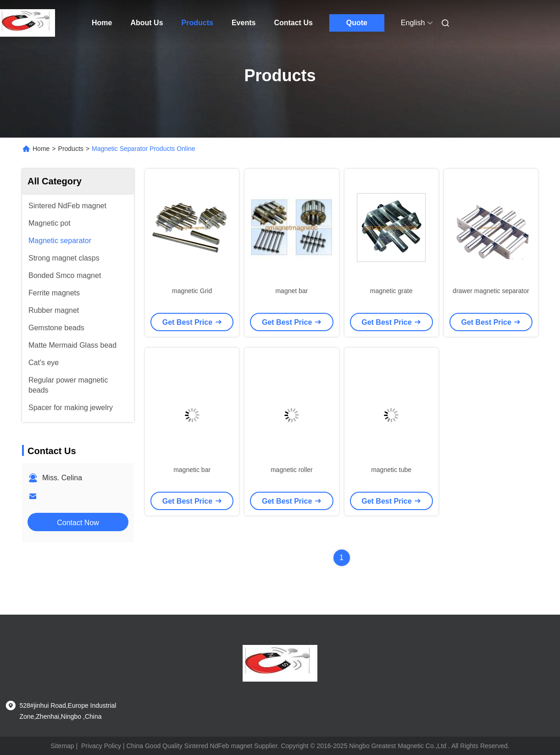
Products (197, 23)
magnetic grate (391, 291)
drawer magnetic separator (491, 291)
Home (102, 23)
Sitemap (62, 746)
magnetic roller (292, 470)
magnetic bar (192, 470)
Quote (357, 23)
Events (244, 23)
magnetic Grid (192, 291)
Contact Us (293, 23)
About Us (147, 23)
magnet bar (291, 291)
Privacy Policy (101, 746)
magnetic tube (391, 470)
